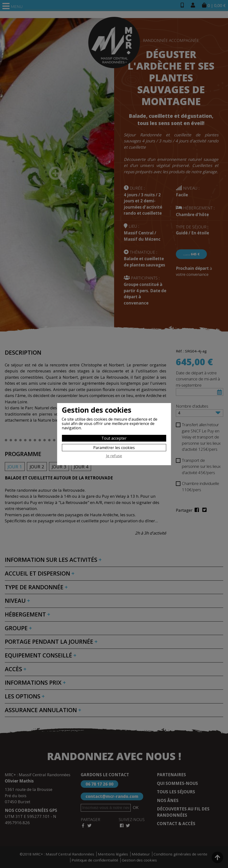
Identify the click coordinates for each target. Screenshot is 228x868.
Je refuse (114, 456)
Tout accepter (114, 438)
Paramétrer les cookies (114, 448)
